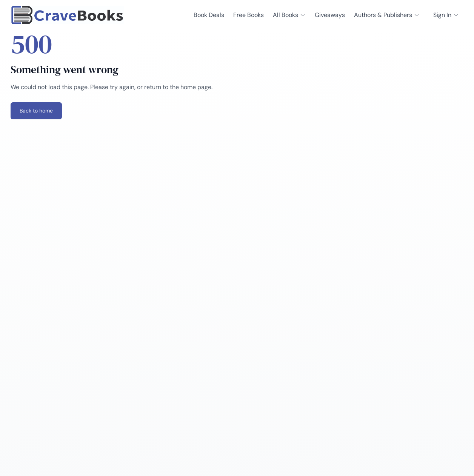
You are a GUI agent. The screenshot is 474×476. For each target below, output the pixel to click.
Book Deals (209, 15)
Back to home (36, 111)
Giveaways (330, 15)
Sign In (446, 15)
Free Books (249, 15)
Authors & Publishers (387, 15)
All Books (289, 15)
